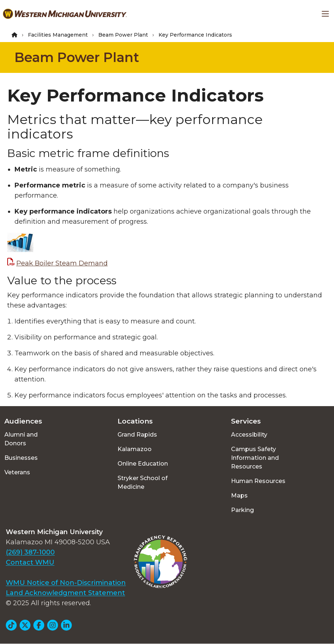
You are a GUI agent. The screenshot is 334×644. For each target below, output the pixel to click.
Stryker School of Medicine (143, 482)
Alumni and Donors (21, 439)
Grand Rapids (137, 435)
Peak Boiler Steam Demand (62, 263)
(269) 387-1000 (30, 552)
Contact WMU (30, 562)
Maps (239, 496)
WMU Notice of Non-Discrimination (66, 583)
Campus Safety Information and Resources (255, 458)
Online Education (143, 464)
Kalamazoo (135, 449)
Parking (242, 510)
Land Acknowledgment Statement (65, 593)
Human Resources (258, 481)
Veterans (17, 472)
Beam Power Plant (123, 35)
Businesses (21, 458)
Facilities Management (58, 35)
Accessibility (249, 435)
